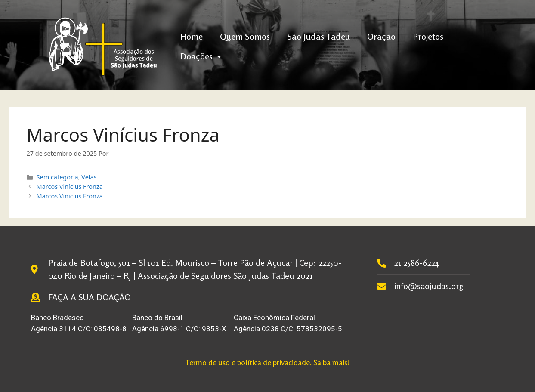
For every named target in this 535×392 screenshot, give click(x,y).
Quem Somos (245, 36)
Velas (89, 177)
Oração (381, 36)
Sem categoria (57, 177)
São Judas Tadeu (319, 36)
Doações (201, 56)
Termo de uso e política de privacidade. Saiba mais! (267, 362)
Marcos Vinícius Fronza (70, 187)
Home (191, 36)
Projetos (428, 36)
